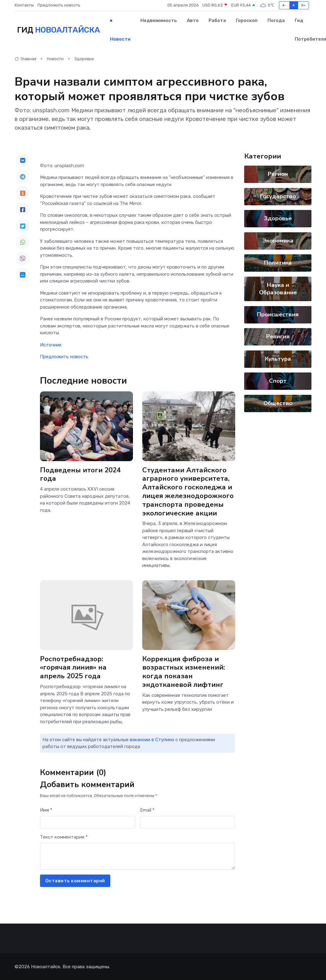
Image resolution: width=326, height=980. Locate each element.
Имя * (46, 810)
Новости (120, 39)
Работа (217, 20)
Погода (276, 20)
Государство (278, 196)
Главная (25, 59)
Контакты (24, 5)
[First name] (88, 822)
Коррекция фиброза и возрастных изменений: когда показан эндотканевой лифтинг (183, 672)
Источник (51, 345)
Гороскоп (247, 20)
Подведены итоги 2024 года (80, 474)
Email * (147, 810)
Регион (278, 174)
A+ (304, 5)
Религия (278, 336)
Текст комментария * (64, 837)
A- (284, 5)
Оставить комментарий (75, 881)
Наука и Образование (278, 289)
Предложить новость (59, 5)
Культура (278, 359)
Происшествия (278, 314)
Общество (278, 403)
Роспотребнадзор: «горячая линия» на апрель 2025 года (86, 667)
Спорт (278, 381)
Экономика (278, 241)
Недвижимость (159, 20)
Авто (193, 20)
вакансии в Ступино (152, 740)
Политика (278, 263)
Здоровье (84, 59)
